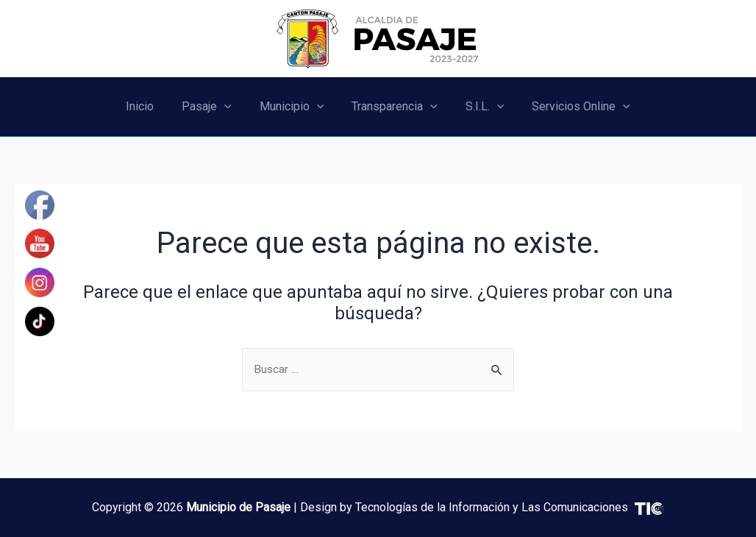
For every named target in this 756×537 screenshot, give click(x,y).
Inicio (151, 106)
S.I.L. (478, 107)
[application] (231, 107)
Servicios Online (570, 107)
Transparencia (392, 107)
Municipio (294, 107)
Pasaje (213, 107)
